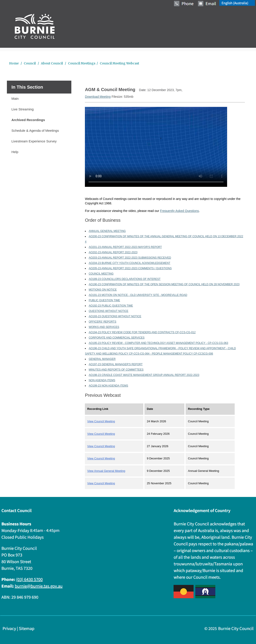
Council (30, 63)
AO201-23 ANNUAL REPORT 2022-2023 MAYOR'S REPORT (125, 247)
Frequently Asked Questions (179, 211)
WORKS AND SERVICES (104, 327)
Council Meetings (81, 63)
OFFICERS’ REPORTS (102, 322)
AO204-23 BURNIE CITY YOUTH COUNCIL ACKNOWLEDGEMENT (129, 263)
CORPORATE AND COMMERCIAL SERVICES (117, 338)
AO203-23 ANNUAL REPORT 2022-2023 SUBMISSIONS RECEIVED (130, 258)
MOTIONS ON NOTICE (103, 290)
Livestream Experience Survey (34, 141)
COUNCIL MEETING (101, 274)
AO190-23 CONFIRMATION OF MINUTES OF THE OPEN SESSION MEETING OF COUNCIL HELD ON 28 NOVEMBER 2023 (164, 284)
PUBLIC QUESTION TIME (104, 300)
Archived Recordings (28, 120)
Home (14, 63)
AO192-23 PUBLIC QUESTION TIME (111, 306)
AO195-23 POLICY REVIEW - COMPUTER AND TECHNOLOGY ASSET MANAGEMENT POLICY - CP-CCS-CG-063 (158, 343)
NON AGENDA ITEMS (102, 380)
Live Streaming (22, 109)
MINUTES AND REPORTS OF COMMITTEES (116, 370)
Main (15, 99)
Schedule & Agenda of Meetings (35, 131)
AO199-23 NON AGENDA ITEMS (108, 386)
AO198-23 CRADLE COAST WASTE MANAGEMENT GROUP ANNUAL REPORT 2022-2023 (144, 375)
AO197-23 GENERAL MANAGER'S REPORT (116, 364)
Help (15, 152)
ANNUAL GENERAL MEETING (107, 231)
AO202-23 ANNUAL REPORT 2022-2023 (113, 252)
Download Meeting (98, 97)
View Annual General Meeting (106, 471)
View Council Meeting (101, 421)
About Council (52, 63)
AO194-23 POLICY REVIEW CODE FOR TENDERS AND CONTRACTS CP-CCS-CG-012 (142, 332)
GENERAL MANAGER (102, 359)
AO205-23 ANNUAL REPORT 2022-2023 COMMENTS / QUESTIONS (130, 268)
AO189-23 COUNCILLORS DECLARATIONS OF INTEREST (125, 279)
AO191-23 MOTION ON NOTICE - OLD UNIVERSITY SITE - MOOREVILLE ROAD (138, 295)
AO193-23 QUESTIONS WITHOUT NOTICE (115, 316)
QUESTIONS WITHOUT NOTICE (108, 311)
